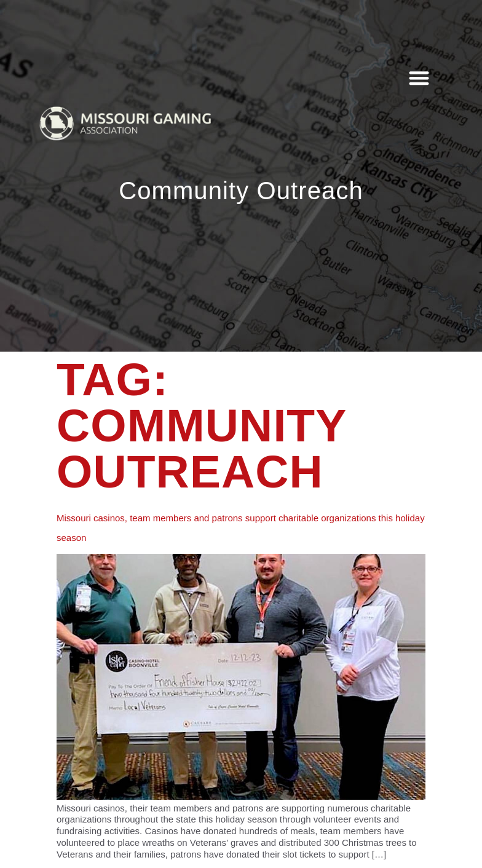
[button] (420, 78)
